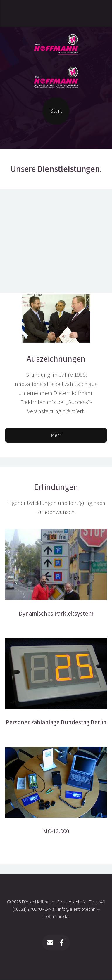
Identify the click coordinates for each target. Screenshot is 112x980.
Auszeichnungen (56, 359)
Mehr (56, 435)
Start (56, 111)
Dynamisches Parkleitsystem (56, 614)
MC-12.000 (56, 831)
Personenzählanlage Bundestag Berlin (56, 722)
